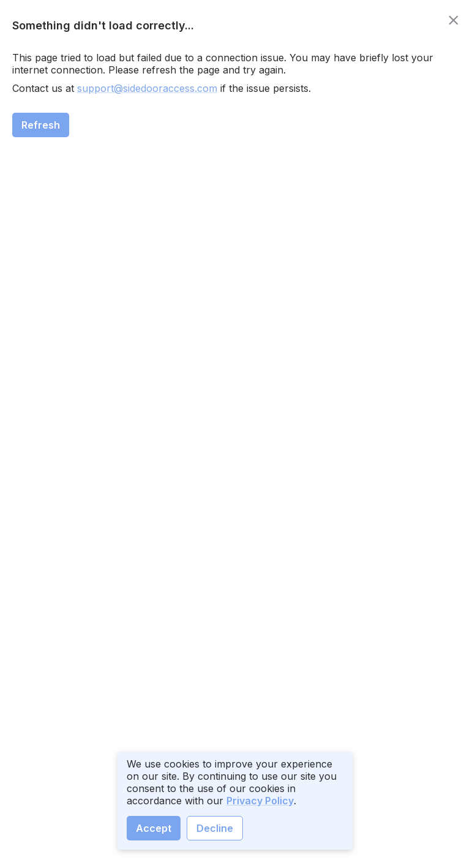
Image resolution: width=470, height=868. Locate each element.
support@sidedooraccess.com (147, 88)
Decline (215, 828)
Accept (154, 828)
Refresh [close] (41, 125)
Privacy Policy (260, 801)
